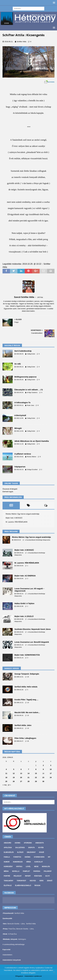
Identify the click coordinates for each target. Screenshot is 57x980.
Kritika (19, 867)
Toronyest (21, 881)
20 (28, 677)
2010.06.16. (20, 715)
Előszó (20, 852)
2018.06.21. (9, 42)
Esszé (42, 852)
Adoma (17, 843)
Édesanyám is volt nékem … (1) (29, 390)
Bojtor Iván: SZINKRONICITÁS (27, 655)
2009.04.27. (20, 741)
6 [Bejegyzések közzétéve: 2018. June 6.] (21, 769)
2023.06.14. (20, 367)
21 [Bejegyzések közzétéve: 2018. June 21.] (28, 777)
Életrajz (8, 886)
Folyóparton (20, 467)
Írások (38, 886)
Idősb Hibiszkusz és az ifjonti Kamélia (32, 441)
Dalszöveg (20, 848)
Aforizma (28, 843)
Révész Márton (32, 457)
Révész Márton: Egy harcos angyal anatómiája (22, 514)
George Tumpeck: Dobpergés (27, 674)
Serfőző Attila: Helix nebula (26, 687)
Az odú (18, 364)
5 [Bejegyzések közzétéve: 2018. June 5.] (14, 769)
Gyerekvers (39, 857)
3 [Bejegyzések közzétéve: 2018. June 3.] (51, 765)
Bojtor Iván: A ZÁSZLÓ (24, 616)
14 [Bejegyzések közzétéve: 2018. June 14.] (28, 773)
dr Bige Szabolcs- (32, 392)
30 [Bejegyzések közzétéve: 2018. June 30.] (43, 781)
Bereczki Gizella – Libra (16, 924)
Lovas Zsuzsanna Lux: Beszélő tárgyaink (32, 642)
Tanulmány (9, 881)
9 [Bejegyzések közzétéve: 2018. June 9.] (43, 769)
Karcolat (39, 862)
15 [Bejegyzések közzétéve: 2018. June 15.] (36, 773)
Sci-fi (47, 876)
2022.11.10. (20, 444)
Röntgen (38, 876)
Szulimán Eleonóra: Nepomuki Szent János (33, 629)
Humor (7, 862)
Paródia (37, 871)
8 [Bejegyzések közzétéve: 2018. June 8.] (36, 769)
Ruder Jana (30, 405)
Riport (28, 876)
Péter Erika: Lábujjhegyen (25, 738)
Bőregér (18, 428)
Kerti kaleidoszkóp (23, 351)
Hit (49, 857)
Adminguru (22, 939)
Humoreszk (18, 862)
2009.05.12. (20, 728)
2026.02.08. (20, 606)
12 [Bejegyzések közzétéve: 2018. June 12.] (14, 773)
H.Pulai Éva (12, 934)
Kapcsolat (6, 950)
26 (28, 741)
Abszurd (8, 843)
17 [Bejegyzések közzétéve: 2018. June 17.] (51, 773)
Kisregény (8, 867)
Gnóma (27, 857)
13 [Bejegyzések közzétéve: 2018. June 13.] (21, 773)
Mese (36, 867)
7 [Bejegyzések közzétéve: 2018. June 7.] (28, 769)
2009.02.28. (20, 690)
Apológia (8, 848)
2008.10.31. (20, 677)
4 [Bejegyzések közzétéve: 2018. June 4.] (6, 769)
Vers (41, 881)
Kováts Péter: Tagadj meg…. (26, 700)
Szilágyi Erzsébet (32, 469)
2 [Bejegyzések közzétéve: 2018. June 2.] (43, 765)
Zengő (50, 881)
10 (28, 703)
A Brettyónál (20, 415)
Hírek (29, 862)
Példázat (18, 876)
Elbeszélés (9, 852)
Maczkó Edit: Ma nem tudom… (27, 712)
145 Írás (40, 297)
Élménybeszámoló (23, 886)
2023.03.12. (20, 405)
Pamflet (26, 871)
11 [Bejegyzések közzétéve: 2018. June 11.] (6, 773)
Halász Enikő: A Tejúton (24, 603)
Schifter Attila (21, 42)
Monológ (46, 867)
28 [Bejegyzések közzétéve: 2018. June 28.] (28, 781)
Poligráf (48, 871)
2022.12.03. (20, 431)
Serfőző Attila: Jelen (23, 725)
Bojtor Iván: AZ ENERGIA (25, 576)
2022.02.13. (20, 469)
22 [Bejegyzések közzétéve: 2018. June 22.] (36, 777)
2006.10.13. (20, 703)
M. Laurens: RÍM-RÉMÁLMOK (17, 522)
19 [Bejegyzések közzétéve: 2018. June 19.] (14, 777)
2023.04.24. (20, 392)
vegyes (33, 881)
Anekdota (40, 843)
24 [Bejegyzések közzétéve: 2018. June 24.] (51, 777)
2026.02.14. (20, 594)
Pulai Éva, (12, 929)
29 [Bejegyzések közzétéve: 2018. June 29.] (36, 781)
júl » (9, 785)
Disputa (32, 848)
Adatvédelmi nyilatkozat (33, 976)
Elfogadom (19, 976)
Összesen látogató (10, 489)
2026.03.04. (20, 566)
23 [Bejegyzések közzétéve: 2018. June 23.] (43, 777)
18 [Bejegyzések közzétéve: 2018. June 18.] (6, 777)
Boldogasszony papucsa (25, 377)
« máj (4, 785)
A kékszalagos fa (22, 402)
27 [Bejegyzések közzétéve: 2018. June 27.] (21, 781)
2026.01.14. (20, 645)
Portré (7, 876)
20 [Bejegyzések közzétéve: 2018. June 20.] (21, 777)
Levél (28, 867)
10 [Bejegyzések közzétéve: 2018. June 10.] (51, 769)
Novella (16, 871)
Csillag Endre (31, 354)
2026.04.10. (17, 540)
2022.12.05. (20, 418)
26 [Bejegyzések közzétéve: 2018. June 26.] (14, 781)
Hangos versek (12, 668)
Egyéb (41, 848)
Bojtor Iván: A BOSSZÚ (14, 518)
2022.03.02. (20, 457)
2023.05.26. (20, 380)
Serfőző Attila (19, 913)
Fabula (7, 857)
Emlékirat (31, 852)
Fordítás (17, 857)
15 (28, 715)
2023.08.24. (20, 354)
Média (6, 871)
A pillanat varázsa (23, 454)
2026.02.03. (20, 632)
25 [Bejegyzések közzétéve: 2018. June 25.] (6, 781)
